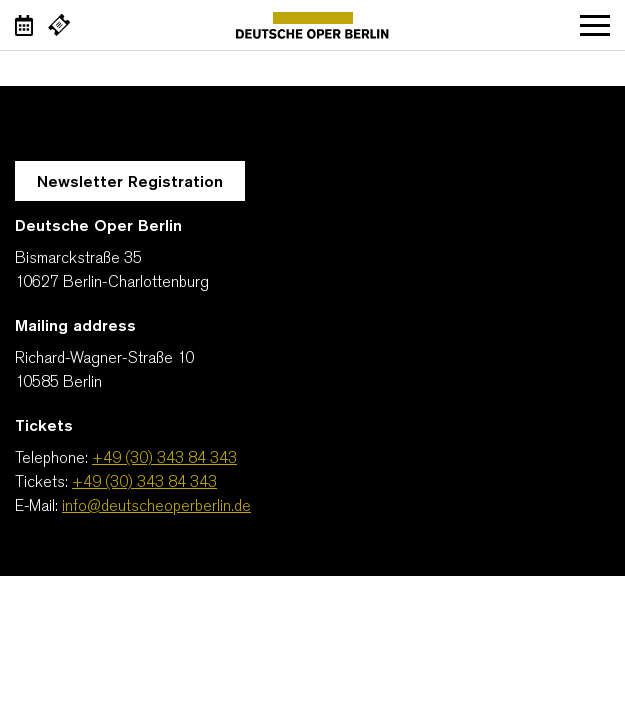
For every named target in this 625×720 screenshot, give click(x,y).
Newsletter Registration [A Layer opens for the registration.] (130, 183)
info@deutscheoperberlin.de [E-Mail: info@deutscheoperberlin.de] (156, 507)
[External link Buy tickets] (59, 25)
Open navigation (595, 25)
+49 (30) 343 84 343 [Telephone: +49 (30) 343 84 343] (164, 459)
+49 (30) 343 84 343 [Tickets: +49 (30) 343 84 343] (144, 483)
